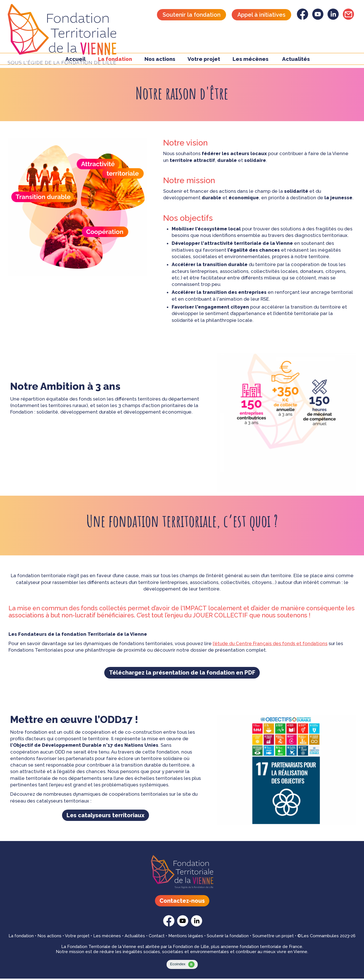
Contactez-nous (182, 902)
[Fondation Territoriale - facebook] (303, 18)
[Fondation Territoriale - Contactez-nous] (348, 18)
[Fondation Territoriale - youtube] (318, 18)
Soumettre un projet (273, 937)
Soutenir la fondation (191, 15)
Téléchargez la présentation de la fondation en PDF (182, 673)
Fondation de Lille (191, 948)
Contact (157, 937)
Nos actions (49, 937)
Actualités (296, 62)
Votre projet (77, 937)
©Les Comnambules (318, 937)
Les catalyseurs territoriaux (106, 817)
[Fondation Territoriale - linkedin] (333, 18)
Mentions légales (186, 937)
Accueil (75, 62)
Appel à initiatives (261, 15)
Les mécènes (251, 62)
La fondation (21, 937)
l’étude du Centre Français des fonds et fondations (270, 644)
